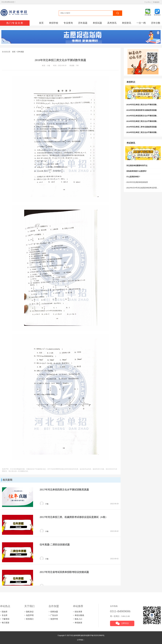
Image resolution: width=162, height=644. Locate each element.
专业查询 (68, 23)
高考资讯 (112, 23)
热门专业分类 (15, 23)
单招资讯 (126, 23)
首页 (41, 23)
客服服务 (156, 2)
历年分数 (156, 23)
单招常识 (131, 82)
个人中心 (148, 2)
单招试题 (97, 23)
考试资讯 (131, 143)
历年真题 (83, 23)
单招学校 (54, 23)
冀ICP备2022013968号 (96, 635)
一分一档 (141, 23)
